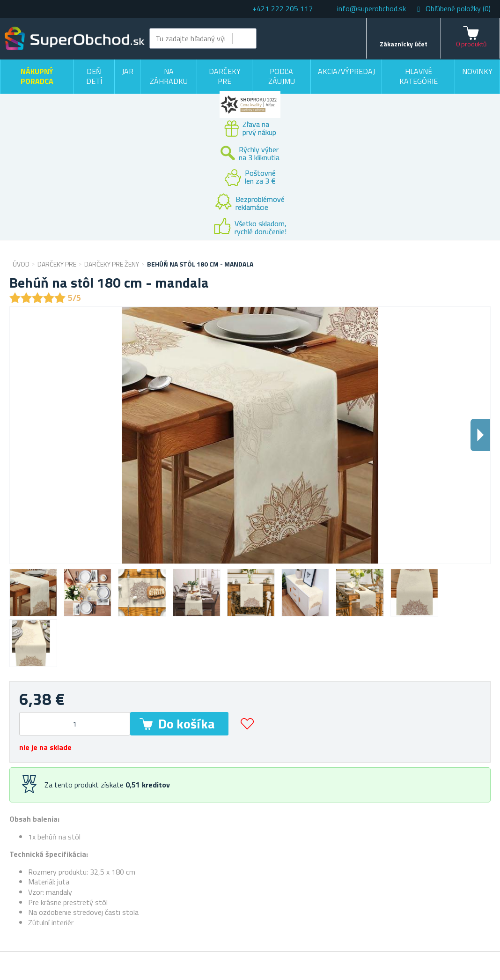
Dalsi (480, 435)
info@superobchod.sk (371, 8)
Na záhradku (169, 76)
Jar (128, 71)
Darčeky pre (225, 76)
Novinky (477, 71)
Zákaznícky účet (404, 44)
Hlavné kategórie (419, 76)
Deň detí (94, 76)
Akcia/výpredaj (346, 71)
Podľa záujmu (282, 76)
